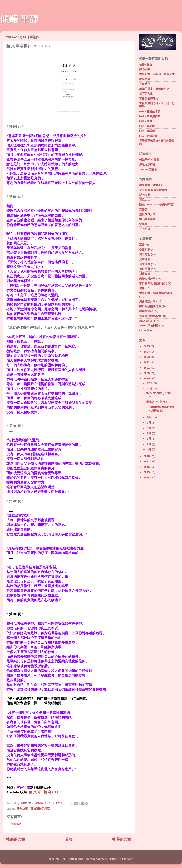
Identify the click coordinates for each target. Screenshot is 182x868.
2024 (147, 352)
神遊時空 (145, 84)
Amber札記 (146, 321)
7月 (149, 433)
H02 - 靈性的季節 (150, 111)
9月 (149, 423)
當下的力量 (146, 94)
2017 (147, 461)
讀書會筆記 (146, 311)
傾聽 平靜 (19, 19)
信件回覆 (145, 269)
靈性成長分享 (147, 214)
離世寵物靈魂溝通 (150, 306)
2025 (147, 346)
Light (143, 330)
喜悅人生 (145, 200)
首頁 (69, 839)
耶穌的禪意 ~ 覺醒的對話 (154, 89)
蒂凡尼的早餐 (147, 219)
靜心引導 (145, 69)
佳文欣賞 (145, 264)
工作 (142, 245)
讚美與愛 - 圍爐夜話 (151, 185)
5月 (149, 439)
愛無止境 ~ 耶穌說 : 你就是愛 (157, 74)
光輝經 (143, 259)
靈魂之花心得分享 (157, 402)
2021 (147, 368)
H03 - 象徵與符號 (150, 116)
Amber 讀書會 (148, 169)
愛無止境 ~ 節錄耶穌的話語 (33, 809)
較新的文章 (16, 839)
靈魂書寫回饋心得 (150, 316)
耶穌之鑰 (145, 79)
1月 (149, 449)
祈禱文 (143, 274)
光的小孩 (145, 229)
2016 (147, 467)
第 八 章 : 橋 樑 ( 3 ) (43, 792)
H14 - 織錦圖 (147, 131)
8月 (149, 428)
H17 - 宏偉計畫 (148, 136)
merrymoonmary (96, 859)
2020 (147, 373)
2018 (147, 456)
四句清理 (145, 254)
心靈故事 (145, 250)
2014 (147, 477)
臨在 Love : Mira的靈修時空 (156, 204)
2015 (147, 472)
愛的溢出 (145, 195)
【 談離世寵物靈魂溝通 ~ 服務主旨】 (160, 409)
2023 (147, 357)
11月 (150, 388)
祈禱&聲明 (146, 64)
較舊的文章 (122, 839)
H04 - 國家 (146, 121)
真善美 (143, 209)
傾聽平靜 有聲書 (149, 160)
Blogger (127, 859)
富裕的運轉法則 (149, 98)
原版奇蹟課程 (147, 165)
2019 (147, 378)
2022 (147, 362)
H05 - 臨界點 (147, 126)
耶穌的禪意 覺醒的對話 (153, 283)
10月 (150, 417)
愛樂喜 (143, 224)
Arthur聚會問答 (149, 325)
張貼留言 (16, 824)
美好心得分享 (147, 278)
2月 (149, 444)
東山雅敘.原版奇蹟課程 (153, 190)
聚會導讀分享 (147, 301)
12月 (150, 383)
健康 (142, 288)
